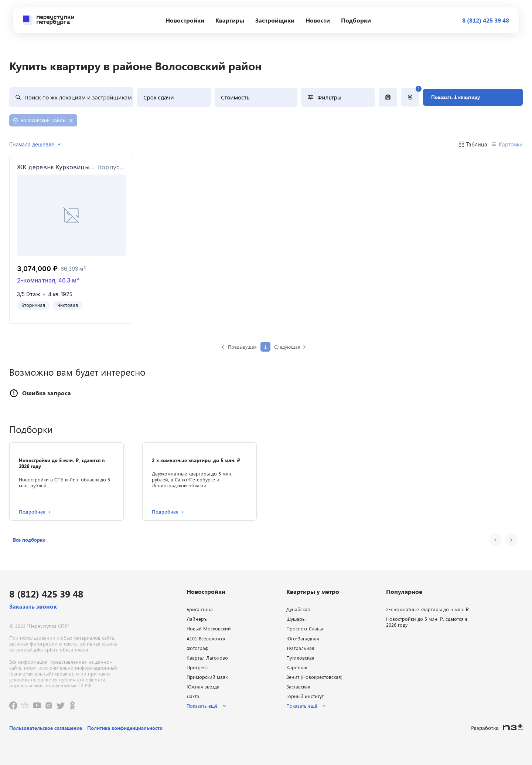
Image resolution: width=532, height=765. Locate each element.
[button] (29, 540)
